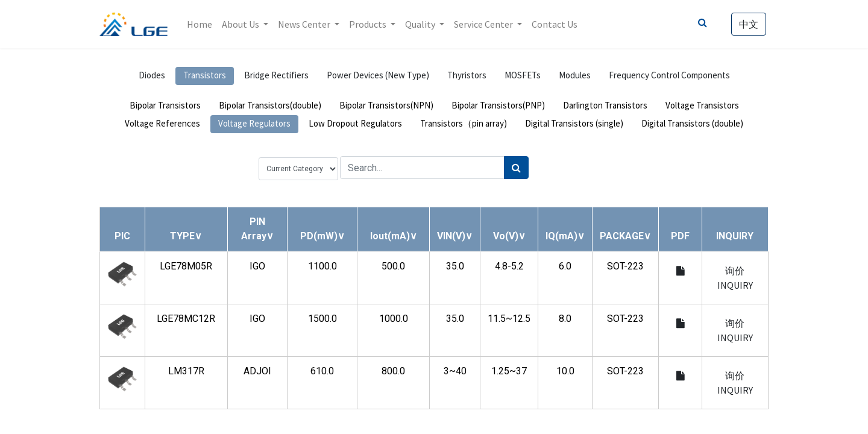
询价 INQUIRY (735, 278)
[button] (186, 236)
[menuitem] (200, 24)
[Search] (516, 168)
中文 (749, 24)
